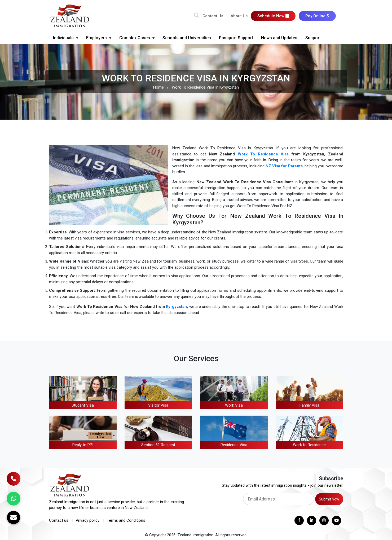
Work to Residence (309, 445)
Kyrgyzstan (176, 307)
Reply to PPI (83, 445)
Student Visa (83, 405)
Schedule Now (273, 16)
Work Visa (234, 405)
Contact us (59, 520)
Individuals (66, 38)
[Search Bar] (197, 16)
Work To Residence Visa (263, 154)
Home (158, 87)
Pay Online (317, 16)
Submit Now (329, 499)
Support (313, 38)
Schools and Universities (187, 38)
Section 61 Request (158, 445)
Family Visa (309, 405)
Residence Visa (234, 445)
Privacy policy (88, 520)
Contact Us (213, 16)
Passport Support (236, 38)
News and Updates (279, 38)
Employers (99, 38)
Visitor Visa (158, 405)
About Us (239, 16)
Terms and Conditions (126, 520)
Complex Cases (137, 38)
